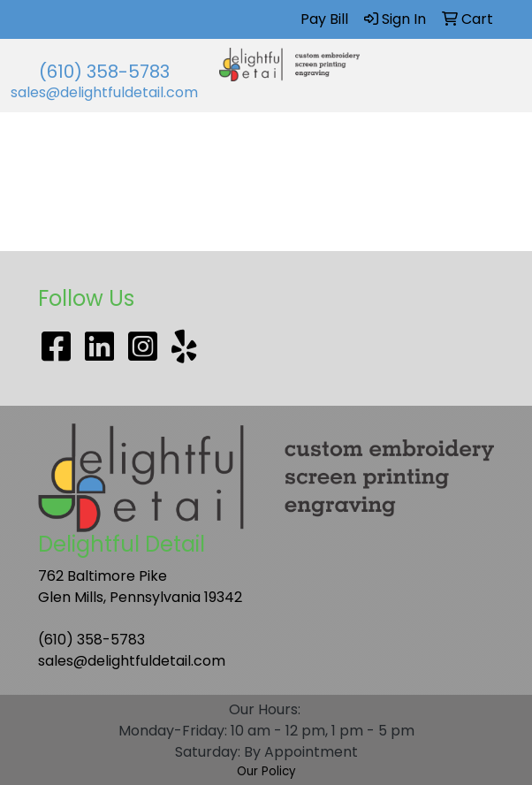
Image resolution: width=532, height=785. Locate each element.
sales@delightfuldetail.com (104, 92)
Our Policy (266, 771)
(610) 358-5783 (104, 72)
